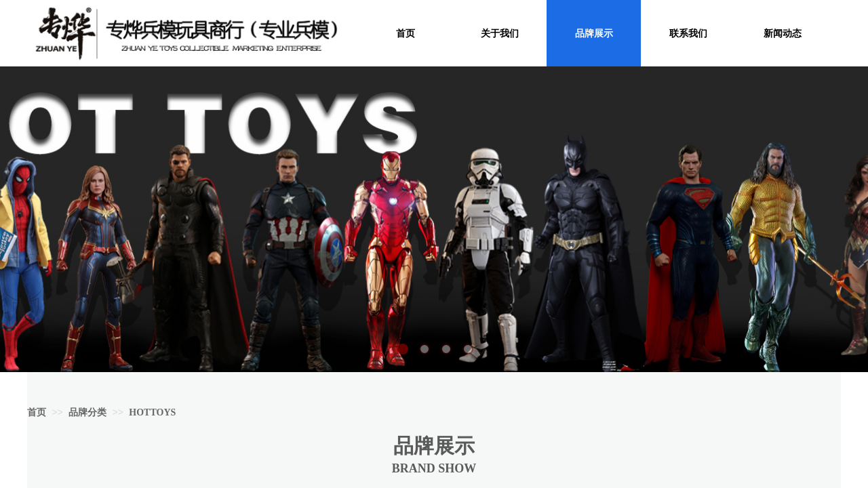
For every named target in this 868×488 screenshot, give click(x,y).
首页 (37, 412)
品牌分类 (87, 412)
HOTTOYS (152, 412)
